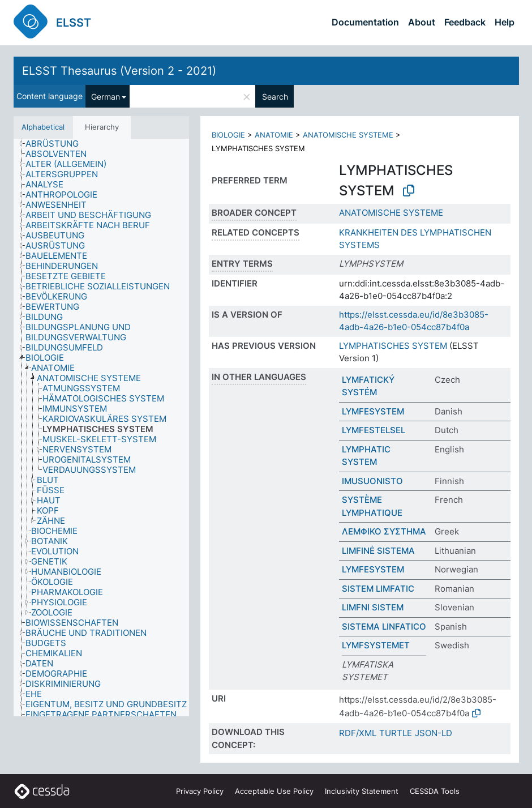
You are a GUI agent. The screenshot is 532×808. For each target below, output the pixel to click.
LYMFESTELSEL (374, 430)
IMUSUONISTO (372, 481)
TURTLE (396, 733)
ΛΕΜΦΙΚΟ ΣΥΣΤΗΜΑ (384, 531)
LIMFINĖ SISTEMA (378, 551)
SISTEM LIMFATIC (378, 589)
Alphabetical (43, 127)
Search (275, 97)
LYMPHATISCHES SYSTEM (393, 346)
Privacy (200, 791)
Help (505, 22)
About (422, 22)
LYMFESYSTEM (373, 411)
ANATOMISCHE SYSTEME (348, 135)
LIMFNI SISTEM (373, 607)
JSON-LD (434, 733)
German (106, 97)
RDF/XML (358, 733)
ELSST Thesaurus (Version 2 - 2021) (119, 71)
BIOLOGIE (228, 135)
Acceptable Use (274, 791)
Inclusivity (362, 791)
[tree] (101, 428)
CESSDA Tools (435, 791)
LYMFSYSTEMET (376, 645)
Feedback (465, 22)
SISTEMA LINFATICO (384, 627)
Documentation (365, 22)
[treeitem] (57, 144)
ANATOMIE (274, 135)
